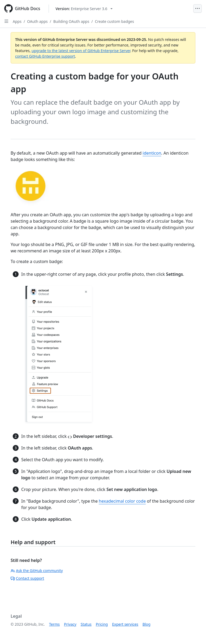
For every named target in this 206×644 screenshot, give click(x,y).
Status (86, 624)
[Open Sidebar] (6, 21)
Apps (17, 21)
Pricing (102, 624)
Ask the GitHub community (37, 571)
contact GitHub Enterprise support (45, 56)
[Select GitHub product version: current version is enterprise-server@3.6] (84, 9)
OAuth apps (37, 21)
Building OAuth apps (71, 21)
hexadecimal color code (122, 501)
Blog (147, 624)
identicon (152, 153)
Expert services (125, 624)
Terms (54, 624)
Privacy (70, 624)
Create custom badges (114, 21)
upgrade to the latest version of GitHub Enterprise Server (81, 51)
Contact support (27, 578)
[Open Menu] (198, 9)
